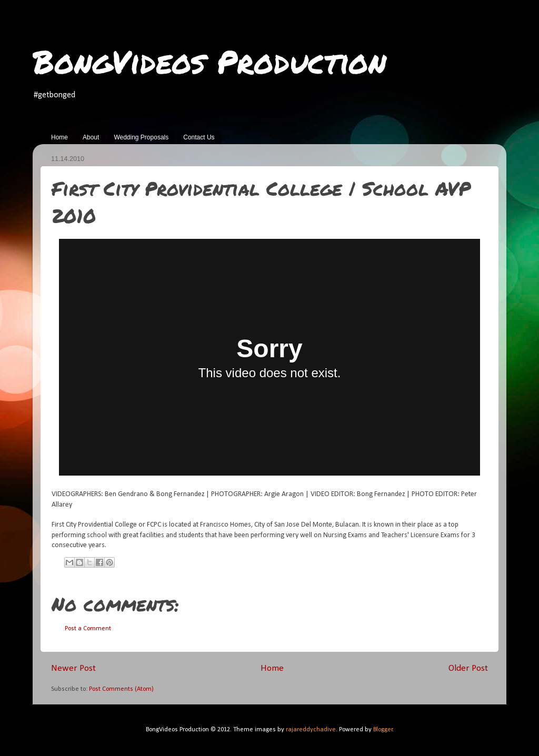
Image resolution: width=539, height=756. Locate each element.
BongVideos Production (209, 61)
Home (59, 137)
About (91, 137)
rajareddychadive (311, 730)
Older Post (468, 668)
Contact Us (199, 137)
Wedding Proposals (141, 137)
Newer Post (73, 668)
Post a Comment (88, 629)
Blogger (383, 730)
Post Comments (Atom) (121, 689)
